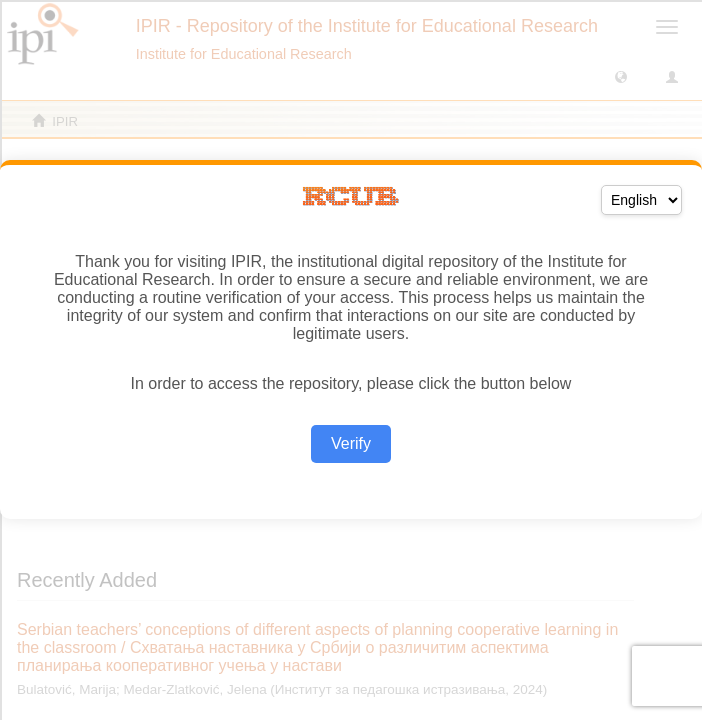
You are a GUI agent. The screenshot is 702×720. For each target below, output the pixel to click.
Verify (351, 443)
